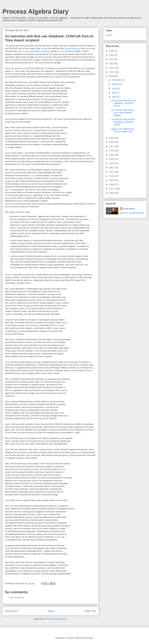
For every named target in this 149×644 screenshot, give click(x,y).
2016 (112, 151)
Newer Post (11, 611)
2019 (112, 138)
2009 (112, 180)
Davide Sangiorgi (72, 48)
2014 (112, 159)
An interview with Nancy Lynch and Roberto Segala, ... (123, 113)
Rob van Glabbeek (65, 51)
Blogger (90, 638)
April (114, 97)
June (114, 88)
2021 (112, 72)
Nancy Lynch (24, 51)
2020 (112, 76)
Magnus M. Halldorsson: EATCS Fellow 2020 (123, 130)
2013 (112, 163)
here (43, 48)
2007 (112, 189)
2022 (112, 68)
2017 (112, 146)
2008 (112, 184)
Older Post (90, 611)
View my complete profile (132, 213)
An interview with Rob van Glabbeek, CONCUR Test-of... (124, 103)
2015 (112, 155)
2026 (112, 51)
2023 (112, 63)
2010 (112, 176)
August (115, 84)
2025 (112, 55)
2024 (112, 59)
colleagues (54, 46)
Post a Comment (16, 598)
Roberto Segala (41, 51)
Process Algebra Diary (35, 11)
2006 (112, 193)
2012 (112, 168)
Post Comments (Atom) (57, 619)
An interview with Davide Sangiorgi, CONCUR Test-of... (123, 122)
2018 (112, 142)
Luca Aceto (129, 209)
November (117, 80)
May (114, 93)
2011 (112, 172)
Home (51, 611)
